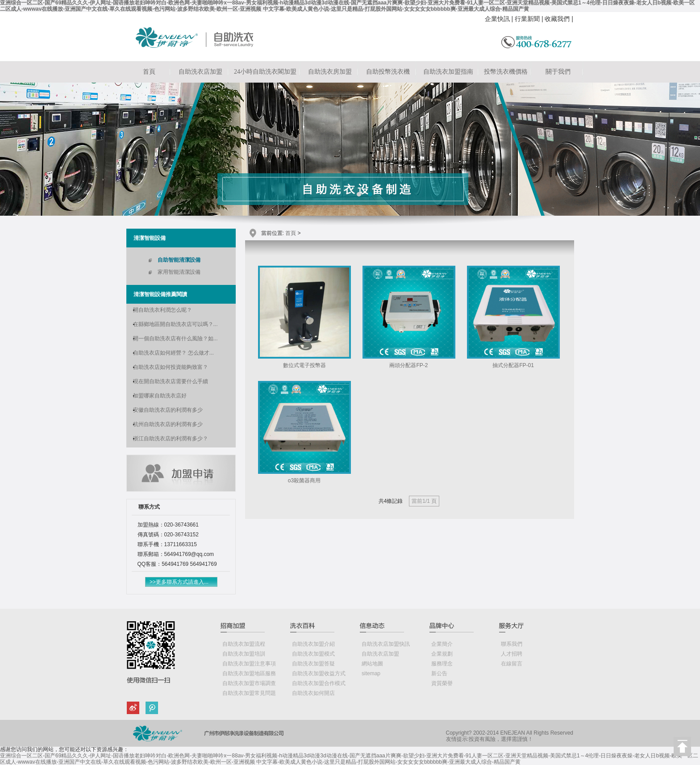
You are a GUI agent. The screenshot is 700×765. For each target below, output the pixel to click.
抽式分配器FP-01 (513, 365)
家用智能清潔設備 (179, 272)
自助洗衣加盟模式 (313, 654)
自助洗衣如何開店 (313, 693)
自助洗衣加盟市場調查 (249, 683)
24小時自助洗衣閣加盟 (265, 72)
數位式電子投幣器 (304, 365)
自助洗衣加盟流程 (244, 644)
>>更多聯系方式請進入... (179, 582)
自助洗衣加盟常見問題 (249, 693)
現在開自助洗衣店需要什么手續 (171, 381)
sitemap (371, 673)
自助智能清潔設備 (179, 260)
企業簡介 (442, 644)
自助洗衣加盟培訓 (244, 654)
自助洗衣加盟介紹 (313, 644)
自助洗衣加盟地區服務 (249, 673)
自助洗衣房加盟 (330, 72)
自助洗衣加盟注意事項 (249, 664)
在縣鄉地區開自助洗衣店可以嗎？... (175, 324)
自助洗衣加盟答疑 (313, 664)
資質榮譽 (442, 683)
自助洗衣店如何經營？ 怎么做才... (173, 353)
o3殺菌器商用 (304, 481)
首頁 (149, 72)
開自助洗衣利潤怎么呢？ (162, 310)
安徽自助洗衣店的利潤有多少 (168, 410)
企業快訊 (497, 19)
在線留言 (512, 664)
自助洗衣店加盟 (200, 72)
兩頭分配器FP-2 (408, 365)
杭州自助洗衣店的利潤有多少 (168, 424)
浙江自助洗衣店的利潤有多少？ (171, 439)
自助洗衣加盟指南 (448, 72)
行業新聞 (527, 19)
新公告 (439, 673)
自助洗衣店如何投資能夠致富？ (171, 367)
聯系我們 (512, 644)
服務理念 (442, 664)
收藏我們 (557, 19)
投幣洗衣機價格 (506, 72)
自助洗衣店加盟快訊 (386, 644)
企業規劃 (442, 654)
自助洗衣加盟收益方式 (319, 673)
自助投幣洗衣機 (388, 72)
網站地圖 (372, 664)
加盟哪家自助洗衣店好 (160, 396)
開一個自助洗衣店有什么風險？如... (175, 339)
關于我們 (558, 72)
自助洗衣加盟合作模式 (319, 683)
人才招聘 (512, 654)
